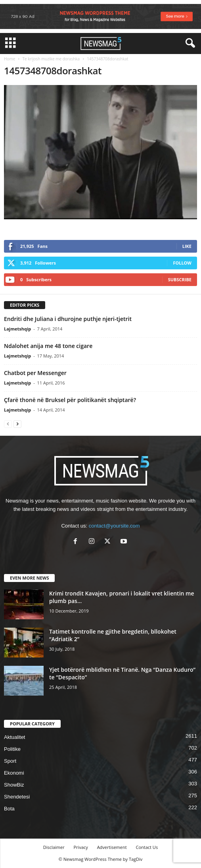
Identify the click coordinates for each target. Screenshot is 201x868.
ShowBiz (14, 785)
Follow (182, 263)
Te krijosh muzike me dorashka (51, 59)
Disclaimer (54, 847)
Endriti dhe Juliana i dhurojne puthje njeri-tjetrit (68, 319)
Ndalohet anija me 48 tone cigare (48, 346)
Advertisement (112, 847)
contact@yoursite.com (114, 526)
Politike (12, 749)
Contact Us (147, 847)
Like (187, 246)
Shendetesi (17, 797)
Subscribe (180, 279)
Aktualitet (14, 737)
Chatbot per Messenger (35, 373)
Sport (10, 761)
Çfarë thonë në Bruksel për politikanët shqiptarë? (70, 400)
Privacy (81, 847)
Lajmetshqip (17, 329)
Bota (9, 809)
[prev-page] (8, 424)
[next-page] (17, 424)
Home (10, 59)
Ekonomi (14, 773)
